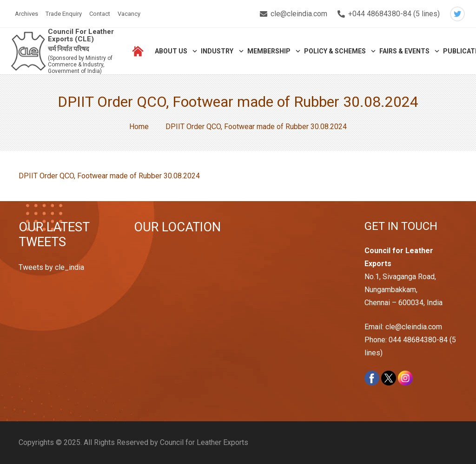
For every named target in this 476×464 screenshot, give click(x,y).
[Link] (29, 51)
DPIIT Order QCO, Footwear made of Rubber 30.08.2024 (109, 176)
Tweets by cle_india (51, 267)
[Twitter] (457, 14)
